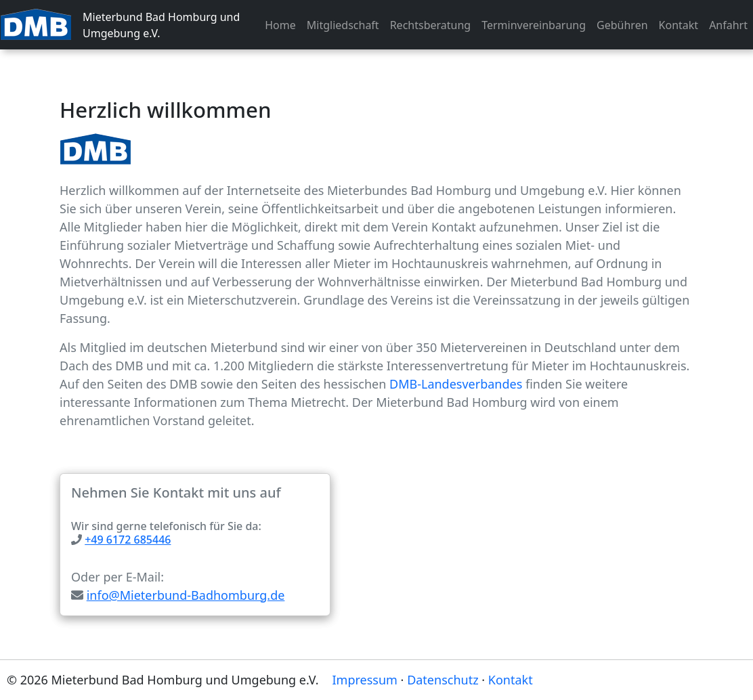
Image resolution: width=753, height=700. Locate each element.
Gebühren (622, 25)
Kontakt (679, 25)
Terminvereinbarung (534, 25)
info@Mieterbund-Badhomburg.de (186, 595)
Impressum (365, 680)
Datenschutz (443, 680)
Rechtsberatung (431, 25)
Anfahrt (728, 25)
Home (280, 25)
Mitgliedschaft (343, 25)
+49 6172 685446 (128, 540)
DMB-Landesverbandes (456, 384)
